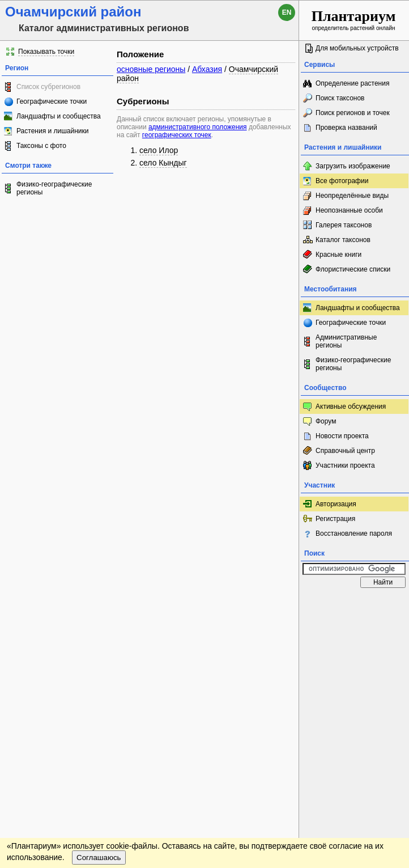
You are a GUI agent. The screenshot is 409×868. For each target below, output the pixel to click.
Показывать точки (46, 52)
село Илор (159, 150)
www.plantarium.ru (354, 604)
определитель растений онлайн (354, 20)
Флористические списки (353, 269)
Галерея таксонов (344, 225)
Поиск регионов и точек (353, 113)
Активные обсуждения (351, 407)
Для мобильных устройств (357, 48)
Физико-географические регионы (54, 188)
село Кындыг (163, 163)
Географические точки (52, 101)
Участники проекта (345, 465)
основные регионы (151, 69)
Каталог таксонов (343, 240)
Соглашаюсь (99, 636)
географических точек (177, 135)
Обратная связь (86, 604)
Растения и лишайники (53, 131)
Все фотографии (342, 181)
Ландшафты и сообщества (59, 116)
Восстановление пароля (354, 533)
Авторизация (336, 504)
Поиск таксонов (340, 98)
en (287, 12)
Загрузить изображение (353, 166)
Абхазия (207, 69)
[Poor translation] (41, 696)
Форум (326, 421)
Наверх (281, 604)
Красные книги (338, 255)
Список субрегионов (48, 87)
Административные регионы (346, 341)
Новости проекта (342, 436)
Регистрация (335, 519)
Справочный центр (345, 451)
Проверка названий (346, 128)
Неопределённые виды (352, 196)
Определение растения (352, 83)
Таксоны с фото (41, 146)
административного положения (198, 127)
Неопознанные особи (349, 210)
